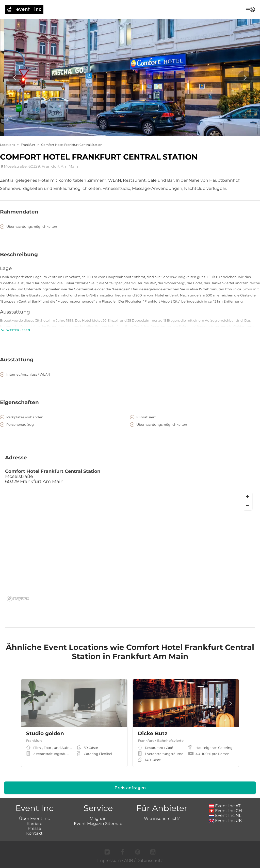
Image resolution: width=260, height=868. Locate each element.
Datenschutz (150, 860)
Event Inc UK (226, 821)
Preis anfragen (130, 788)
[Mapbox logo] (18, 599)
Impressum (109, 860)
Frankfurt (28, 145)
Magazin (98, 819)
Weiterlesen (15, 330)
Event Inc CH (226, 811)
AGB (129, 860)
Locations (7, 145)
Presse (34, 828)
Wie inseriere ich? (162, 819)
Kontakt (34, 833)
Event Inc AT (225, 806)
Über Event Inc (34, 819)
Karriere (35, 824)
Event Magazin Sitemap (98, 824)
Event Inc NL (225, 815)
